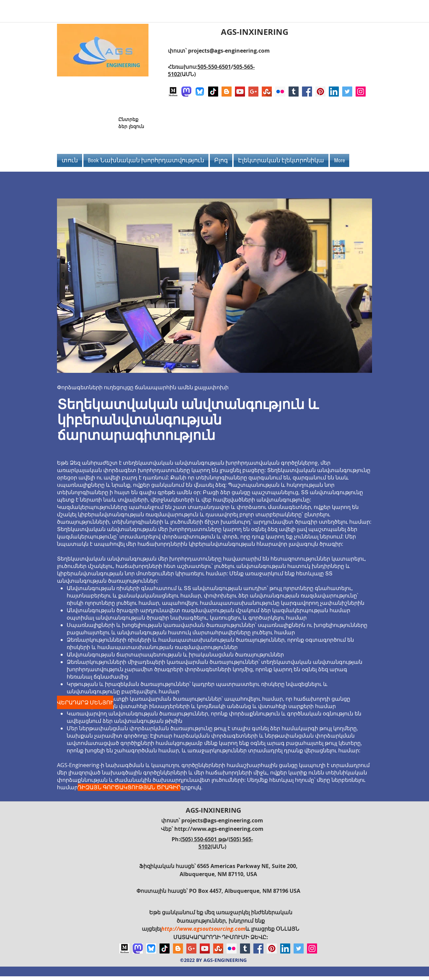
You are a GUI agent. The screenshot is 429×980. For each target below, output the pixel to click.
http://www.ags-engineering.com (219, 829)
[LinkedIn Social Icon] (334, 92)
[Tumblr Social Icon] (294, 92)
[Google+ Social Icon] (253, 92)
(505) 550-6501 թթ (203, 839)
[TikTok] (213, 92)
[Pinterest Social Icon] (320, 92)
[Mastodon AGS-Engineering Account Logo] (186, 92)
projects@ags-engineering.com (229, 51)
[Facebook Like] (328, 125)
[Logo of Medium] (173, 92)
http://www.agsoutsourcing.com (203, 929)
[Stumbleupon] (267, 92)
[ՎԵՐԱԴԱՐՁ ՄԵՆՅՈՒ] (85, 702)
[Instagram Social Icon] (361, 92)
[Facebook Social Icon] (307, 92)
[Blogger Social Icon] (227, 92)
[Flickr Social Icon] (280, 92)
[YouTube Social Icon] (240, 92)
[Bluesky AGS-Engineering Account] (200, 92)
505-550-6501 (214, 67)
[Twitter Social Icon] (347, 92)
